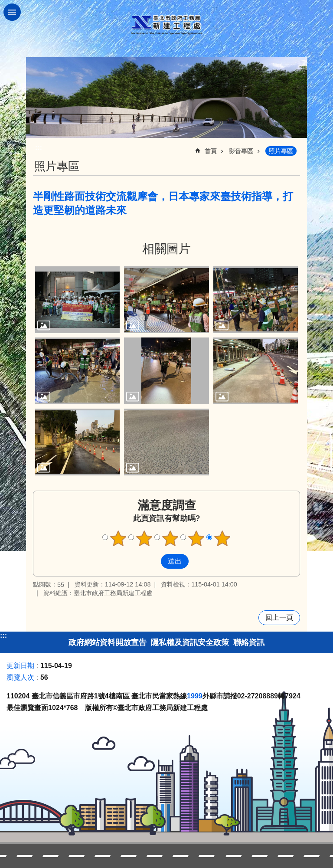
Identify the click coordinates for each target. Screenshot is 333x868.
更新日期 (20, 666)
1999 (195, 696)
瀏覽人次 (20, 677)
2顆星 (144, 538)
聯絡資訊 (249, 642)
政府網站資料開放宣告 (108, 642)
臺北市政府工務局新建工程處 (166, 25)
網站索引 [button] (12, 12)
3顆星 (170, 538)
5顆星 (222, 538)
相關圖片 (166, 249)
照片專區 (281, 151)
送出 (153, 561)
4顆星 (196, 538)
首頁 (211, 151)
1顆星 (118, 538)
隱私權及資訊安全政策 (190, 642)
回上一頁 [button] (279, 617)
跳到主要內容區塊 (5, 5)
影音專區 (241, 151)
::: (3, 635)
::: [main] (39, 147)
